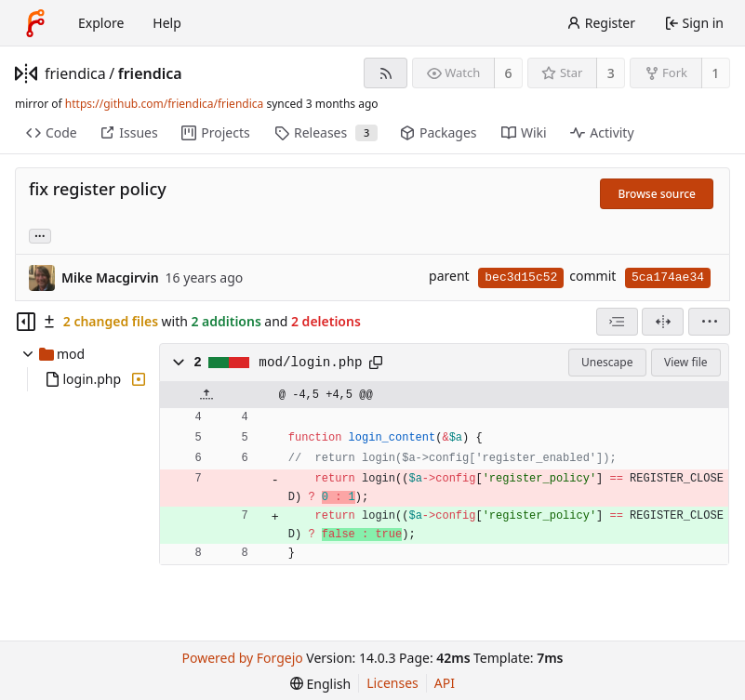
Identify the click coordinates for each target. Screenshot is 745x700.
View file (685, 362)
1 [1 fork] (715, 73)
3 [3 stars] (611, 73)
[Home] (35, 23)
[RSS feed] (386, 73)
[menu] (709, 322)
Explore (101, 23)
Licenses (392, 683)
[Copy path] (376, 363)
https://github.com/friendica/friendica (164, 104)
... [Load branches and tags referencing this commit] (40, 235)
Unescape (607, 362)
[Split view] (663, 322)
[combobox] (617, 322)
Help (167, 23)
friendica (75, 73)
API (445, 683)
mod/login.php (310, 363)
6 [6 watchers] (509, 73)
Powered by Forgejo (243, 658)
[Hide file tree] (26, 322)
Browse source (657, 194)
